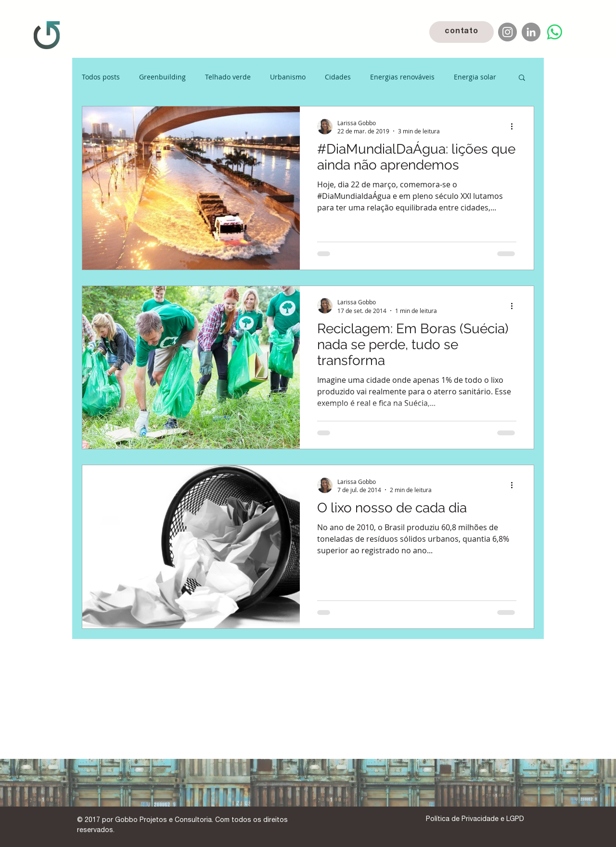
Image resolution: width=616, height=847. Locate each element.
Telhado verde (228, 77)
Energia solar (475, 77)
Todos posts (101, 77)
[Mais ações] (515, 127)
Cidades (338, 77)
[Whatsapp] (555, 32)
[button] (522, 78)
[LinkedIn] (531, 32)
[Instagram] (507, 32)
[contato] (462, 32)
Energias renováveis (402, 77)
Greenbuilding (162, 77)
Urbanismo (288, 77)
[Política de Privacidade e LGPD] (475, 820)
